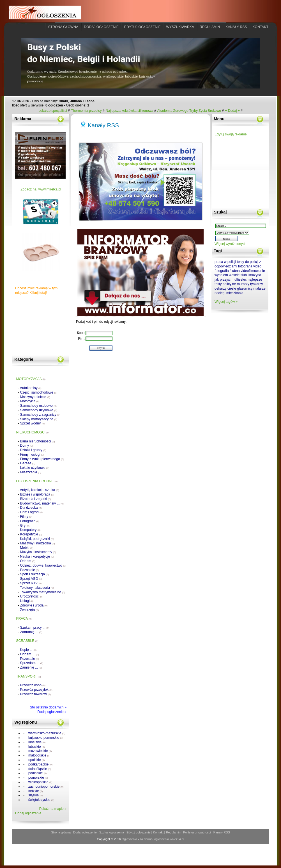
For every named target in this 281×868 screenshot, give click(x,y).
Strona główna (63, 27)
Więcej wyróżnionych (231, 244)
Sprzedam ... (32, 663)
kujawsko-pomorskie (45, 738)
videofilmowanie (253, 271)
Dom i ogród (31, 512)
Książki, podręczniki (37, 539)
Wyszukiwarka (180, 27)
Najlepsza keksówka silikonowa (130, 111)
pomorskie (38, 778)
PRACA (24, 619)
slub (244, 275)
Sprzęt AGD (31, 579)
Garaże (28, 463)
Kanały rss (236, 27)
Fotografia (30, 521)
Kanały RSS (103, 125)
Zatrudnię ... (31, 632)
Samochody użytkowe (39, 410)
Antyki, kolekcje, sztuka (40, 490)
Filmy (26, 517)
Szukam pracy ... (35, 628)
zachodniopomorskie (46, 787)
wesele (234, 275)
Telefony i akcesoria (37, 588)
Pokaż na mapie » (53, 809)
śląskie (35, 795)
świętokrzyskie (41, 800)
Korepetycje (31, 534)
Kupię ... (28, 650)
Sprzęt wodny (33, 423)
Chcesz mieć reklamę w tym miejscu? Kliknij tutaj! (36, 290)
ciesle (232, 288)
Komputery (30, 530)
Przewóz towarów (35, 694)
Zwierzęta (30, 610)
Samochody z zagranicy (40, 415)
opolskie (36, 760)
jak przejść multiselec (231, 280)
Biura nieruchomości (38, 441)
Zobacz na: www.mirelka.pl (41, 189)
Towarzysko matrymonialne (42, 592)
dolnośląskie (39, 769)
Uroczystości (32, 596)
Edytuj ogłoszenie (142, 27)
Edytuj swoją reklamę (231, 134)
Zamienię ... (31, 667)
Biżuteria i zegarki (36, 499)
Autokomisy (31, 388)
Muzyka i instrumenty (38, 552)
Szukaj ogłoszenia (112, 832)
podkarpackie (40, 764)
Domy (27, 446)
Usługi (27, 601)
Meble (27, 548)
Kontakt (260, 27)
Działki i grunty (33, 450)
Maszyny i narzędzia (38, 543)
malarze (260, 288)
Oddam (28, 561)
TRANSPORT (28, 676)
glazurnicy (245, 288)
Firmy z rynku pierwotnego (42, 459)
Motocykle (30, 401)
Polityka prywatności (197, 832)
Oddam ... (30, 654)
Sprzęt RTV (31, 583)
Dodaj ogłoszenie (101, 27)
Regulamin (210, 27)
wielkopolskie (40, 782)
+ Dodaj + (233, 111)
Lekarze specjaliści (53, 111)
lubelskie (37, 742)
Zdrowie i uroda (34, 605)
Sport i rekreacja (34, 574)
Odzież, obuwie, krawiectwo (43, 565)
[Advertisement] (43, 327)
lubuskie (36, 747)
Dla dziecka (31, 508)
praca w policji (225, 262)
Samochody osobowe (38, 406)
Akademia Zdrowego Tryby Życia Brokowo (189, 111)
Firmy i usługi (32, 455)
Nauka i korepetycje (37, 556)
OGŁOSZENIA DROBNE (37, 481)
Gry (25, 526)
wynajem (221, 275)
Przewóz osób (33, 685)
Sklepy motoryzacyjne (39, 419)
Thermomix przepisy (87, 111)
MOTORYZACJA (31, 379)
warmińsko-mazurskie (46, 733)
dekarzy (221, 288)
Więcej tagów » (226, 302)
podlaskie (37, 773)
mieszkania (235, 293)
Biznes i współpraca (37, 494)
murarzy (243, 284)
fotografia (245, 266)
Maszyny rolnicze (35, 397)
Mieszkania (31, 472)
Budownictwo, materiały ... (42, 503)
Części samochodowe (39, 392)
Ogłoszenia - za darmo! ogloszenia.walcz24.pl (153, 839)
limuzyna (254, 275)
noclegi (220, 293)
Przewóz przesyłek (36, 690)
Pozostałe (30, 570)
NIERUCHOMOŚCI (33, 432)
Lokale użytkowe (35, 468)
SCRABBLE (27, 641)
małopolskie (39, 755)
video (257, 266)
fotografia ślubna (227, 271)
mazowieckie (40, 751)
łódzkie (35, 791)
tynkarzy (256, 284)
